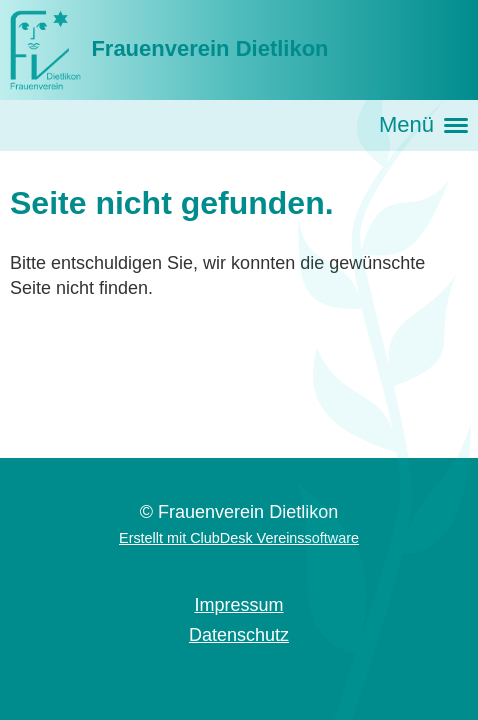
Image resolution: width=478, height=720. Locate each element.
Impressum (238, 605)
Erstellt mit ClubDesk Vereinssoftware (239, 538)
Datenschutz (239, 635)
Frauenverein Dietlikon (209, 48)
